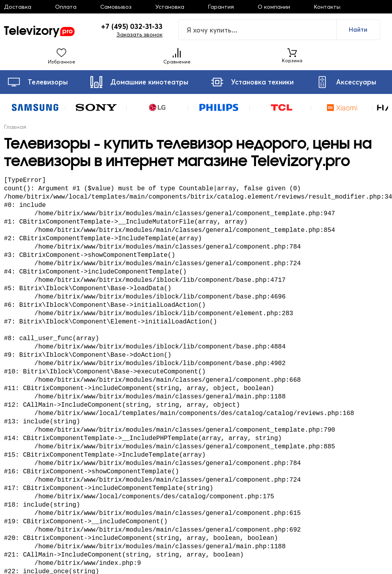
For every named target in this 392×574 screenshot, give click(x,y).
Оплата (66, 7)
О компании (274, 7)
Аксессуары (346, 82)
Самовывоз (116, 7)
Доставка (18, 7)
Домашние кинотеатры (139, 82)
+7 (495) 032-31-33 (132, 27)
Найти (358, 30)
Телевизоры (38, 82)
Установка (170, 7)
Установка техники (252, 82)
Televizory (39, 30)
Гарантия (221, 7)
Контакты (327, 7)
